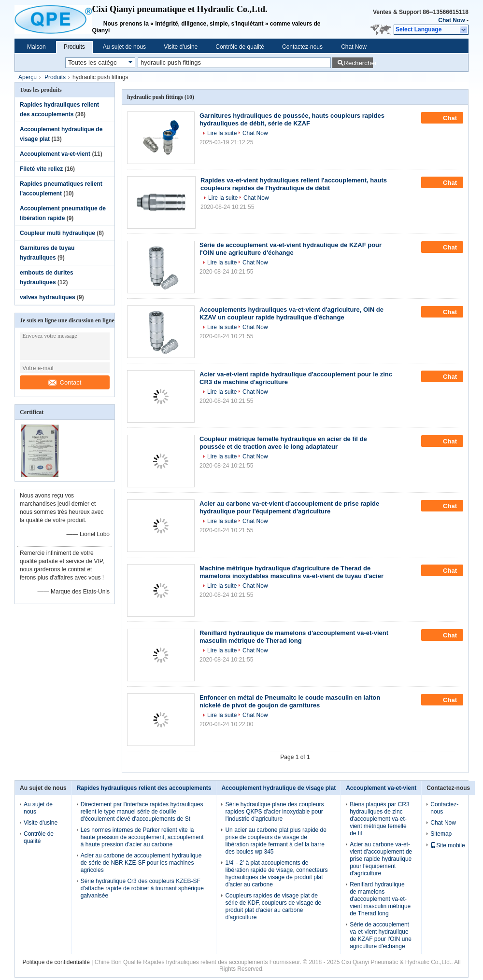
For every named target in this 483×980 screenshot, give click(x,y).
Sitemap (441, 834)
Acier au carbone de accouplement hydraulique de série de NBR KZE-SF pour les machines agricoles (141, 863)
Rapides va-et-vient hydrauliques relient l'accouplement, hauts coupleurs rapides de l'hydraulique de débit (294, 184)
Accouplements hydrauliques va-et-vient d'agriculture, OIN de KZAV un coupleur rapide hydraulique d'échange (291, 313)
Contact (65, 382)
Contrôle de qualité (240, 47)
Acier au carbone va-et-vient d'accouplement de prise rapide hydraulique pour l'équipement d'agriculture (289, 507)
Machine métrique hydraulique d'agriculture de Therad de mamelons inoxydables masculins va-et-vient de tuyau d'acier (291, 572)
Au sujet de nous (124, 47)
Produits (74, 47)
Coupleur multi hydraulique (57, 233)
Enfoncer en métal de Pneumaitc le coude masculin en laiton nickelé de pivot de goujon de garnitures (290, 701)
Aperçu (28, 77)
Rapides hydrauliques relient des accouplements (144, 788)
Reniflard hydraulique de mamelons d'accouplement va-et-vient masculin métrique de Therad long (294, 637)
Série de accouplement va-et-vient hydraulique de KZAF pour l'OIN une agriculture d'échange (291, 249)
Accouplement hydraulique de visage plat (278, 788)
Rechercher (358, 63)
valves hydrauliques (48, 297)
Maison (36, 47)
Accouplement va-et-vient (55, 154)
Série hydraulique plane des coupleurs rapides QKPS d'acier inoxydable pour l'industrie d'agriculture (274, 812)
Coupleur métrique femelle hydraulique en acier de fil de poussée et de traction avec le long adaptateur (283, 443)
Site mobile (447, 845)
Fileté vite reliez (41, 169)
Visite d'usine (181, 47)
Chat (443, 118)
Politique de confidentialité (56, 962)
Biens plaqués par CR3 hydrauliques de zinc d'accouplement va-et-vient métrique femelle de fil (379, 819)
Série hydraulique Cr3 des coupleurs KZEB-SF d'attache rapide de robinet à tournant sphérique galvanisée (142, 888)
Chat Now (451, 20)
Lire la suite (222, 133)
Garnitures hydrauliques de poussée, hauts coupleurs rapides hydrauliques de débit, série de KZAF (292, 119)
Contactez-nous (302, 47)
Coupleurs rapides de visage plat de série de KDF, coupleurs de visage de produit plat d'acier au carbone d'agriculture (273, 906)
